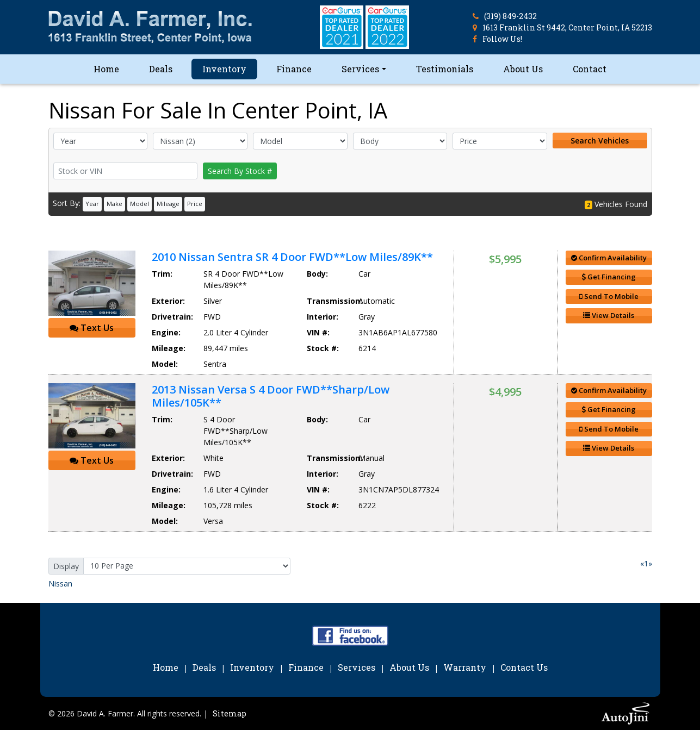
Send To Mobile (609, 296)
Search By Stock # (240, 171)
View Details (609, 315)
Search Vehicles (600, 141)
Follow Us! (502, 39)
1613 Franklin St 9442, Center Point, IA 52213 (567, 27)
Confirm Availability (609, 258)
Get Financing (609, 277)
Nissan (60, 584)
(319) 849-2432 (510, 16)
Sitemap (230, 713)
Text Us (92, 328)
